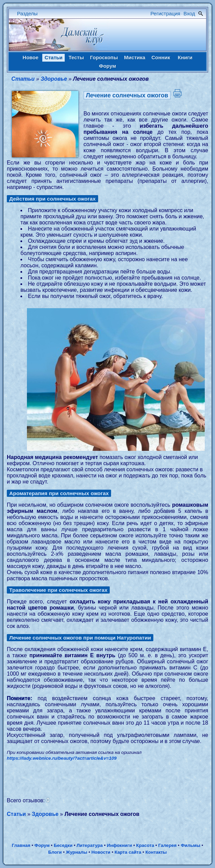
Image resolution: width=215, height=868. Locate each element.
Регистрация (166, 13)
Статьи (53, 57)
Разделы (27, 13)
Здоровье (54, 79)
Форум (107, 66)
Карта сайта (128, 852)
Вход (189, 13)
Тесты (76, 57)
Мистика (135, 57)
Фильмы (190, 845)
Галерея (167, 845)
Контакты (156, 852)
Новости (101, 852)
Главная (21, 845)
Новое (30, 57)
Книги (185, 57)
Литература (90, 845)
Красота (145, 845)
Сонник (161, 57)
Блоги (55, 852)
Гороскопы (104, 57)
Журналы (76, 852)
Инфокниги (120, 845)
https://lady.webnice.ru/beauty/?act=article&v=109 (62, 758)
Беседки (63, 845)
